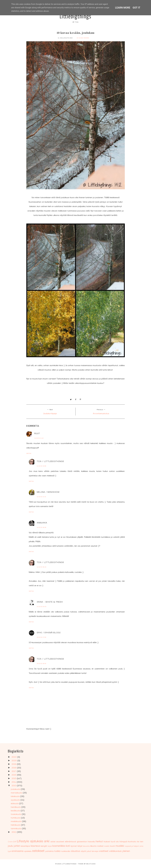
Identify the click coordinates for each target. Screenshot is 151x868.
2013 (14, 785)
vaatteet (104, 851)
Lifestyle (23, 841)
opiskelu (28, 851)
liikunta (93, 846)
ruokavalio (66, 851)
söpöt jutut (86, 851)
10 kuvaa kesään (83, 38)
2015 (14, 778)
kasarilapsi (25, 846)
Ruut (37, 433)
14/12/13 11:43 (39, 438)
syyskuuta (16, 800)
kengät (44, 846)
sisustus (75, 851)
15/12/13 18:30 (41, 663)
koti (68, 846)
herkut (99, 841)
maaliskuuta (16, 821)
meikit (107, 846)
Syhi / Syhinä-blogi (49, 632)
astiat (53, 841)
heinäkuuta (16, 807)
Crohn (10, 841)
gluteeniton (82, 841)
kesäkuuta (16, 810)
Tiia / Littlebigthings (50, 461)
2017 (14, 771)
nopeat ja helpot (132, 846)
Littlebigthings (75, 17)
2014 (14, 782)
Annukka (42, 522)
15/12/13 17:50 (41, 637)
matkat (100, 846)
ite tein (140, 841)
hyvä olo (115, 841)
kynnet (74, 846)
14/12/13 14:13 (41, 497)
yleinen (126, 851)
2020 (14, 760)
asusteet (60, 841)
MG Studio (91, 864)
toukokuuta (16, 814)
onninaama (17, 851)
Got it (136, 8)
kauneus (35, 846)
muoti (112, 846)
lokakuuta (16, 796)
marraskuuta (17, 792)
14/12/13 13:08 (41, 466)
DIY (15, 841)
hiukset (107, 841)
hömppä (123, 841)
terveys (95, 851)
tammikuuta (16, 828)
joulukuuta (16, 789)
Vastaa (29, 453)
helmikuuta (16, 825)
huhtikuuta (16, 818)
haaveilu (91, 841)
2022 (14, 757)
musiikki (120, 846)
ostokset (38, 850)
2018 (14, 767)
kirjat (50, 846)
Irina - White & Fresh (50, 602)
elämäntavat (70, 841)
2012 (14, 832)
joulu (10, 846)
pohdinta (49, 851)
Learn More (123, 8)
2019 (14, 764)
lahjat (80, 846)
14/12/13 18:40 (42, 567)
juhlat (17, 846)
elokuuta (15, 803)
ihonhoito (132, 841)
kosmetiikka (59, 846)
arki (47, 841)
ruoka (57, 851)
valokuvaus (115, 851)
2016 (14, 775)
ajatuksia (37, 841)
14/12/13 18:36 (41, 527)
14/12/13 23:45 (42, 606)
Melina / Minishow (48, 492)
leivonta (86, 846)
